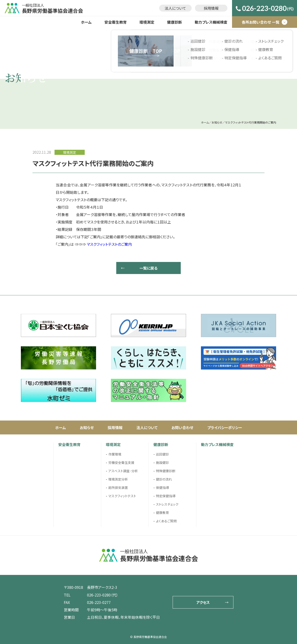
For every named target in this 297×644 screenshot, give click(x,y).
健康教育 (162, 513)
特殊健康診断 (166, 471)
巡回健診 (162, 454)
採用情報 (211, 8)
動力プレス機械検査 (211, 22)
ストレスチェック (167, 504)
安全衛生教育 (116, 22)
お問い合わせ (182, 427)
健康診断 (174, 22)
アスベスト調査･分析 (123, 471)
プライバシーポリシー (225, 427)
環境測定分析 (118, 479)
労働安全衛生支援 (121, 462)
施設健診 (162, 462)
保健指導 (162, 488)
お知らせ (87, 427)
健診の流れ (164, 479)
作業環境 (115, 454)
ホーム (86, 22)
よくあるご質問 (166, 521)
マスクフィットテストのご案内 (109, 244)
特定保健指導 (166, 496)
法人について (175, 8)
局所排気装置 (118, 488)
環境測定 (147, 22)
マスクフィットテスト (122, 496)
